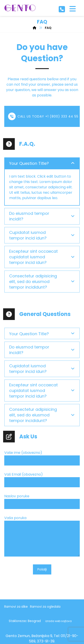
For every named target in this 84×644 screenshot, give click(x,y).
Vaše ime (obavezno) (42, 459)
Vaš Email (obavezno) (42, 480)
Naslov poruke (42, 502)
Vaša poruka (42, 538)
